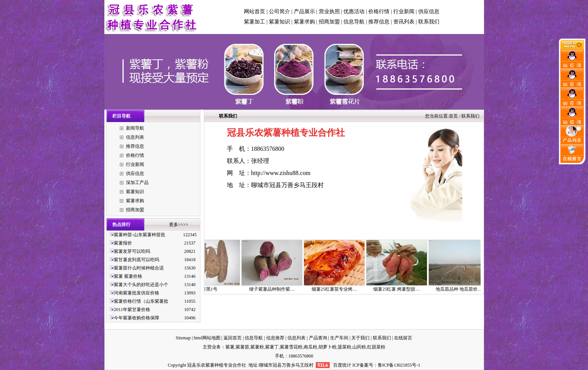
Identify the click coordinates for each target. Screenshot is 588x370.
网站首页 (254, 12)
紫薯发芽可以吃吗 (132, 251)
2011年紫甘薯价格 (132, 310)
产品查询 (318, 338)
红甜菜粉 (376, 347)
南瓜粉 (310, 347)
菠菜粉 (344, 347)
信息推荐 (275, 338)
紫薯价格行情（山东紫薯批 (141, 301)
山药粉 (359, 347)
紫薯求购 (304, 22)
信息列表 (135, 137)
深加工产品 (137, 183)
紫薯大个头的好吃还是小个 (141, 285)
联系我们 (429, 22)
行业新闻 (404, 12)
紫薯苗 (242, 347)
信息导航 (354, 22)
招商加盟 (329, 22)
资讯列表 (404, 22)
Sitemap (183, 338)
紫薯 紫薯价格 (128, 276)
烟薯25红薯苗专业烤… (338, 289)
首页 (453, 116)
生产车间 (339, 338)
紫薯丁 (272, 347)
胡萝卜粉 (327, 347)
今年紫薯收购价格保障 (137, 318)
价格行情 (379, 12)
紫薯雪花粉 (291, 347)
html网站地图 (207, 338)
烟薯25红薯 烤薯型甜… (400, 289)
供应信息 (429, 12)
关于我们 (360, 338)
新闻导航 (135, 128)
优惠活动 (354, 12)
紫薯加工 (254, 22)
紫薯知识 (279, 22)
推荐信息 (379, 22)
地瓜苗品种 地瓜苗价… (463, 289)
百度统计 (342, 365)
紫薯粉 (257, 347)
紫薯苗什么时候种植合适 (139, 268)
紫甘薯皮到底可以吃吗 (137, 260)
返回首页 (233, 338)
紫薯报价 (123, 243)
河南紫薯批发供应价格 (137, 293)
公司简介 (279, 12)
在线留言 (403, 338)
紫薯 (230, 347)
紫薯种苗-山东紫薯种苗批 (140, 235)
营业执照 (329, 12)
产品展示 (304, 12)
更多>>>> (179, 224)
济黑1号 (213, 289)
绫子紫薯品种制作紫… (276, 289)
